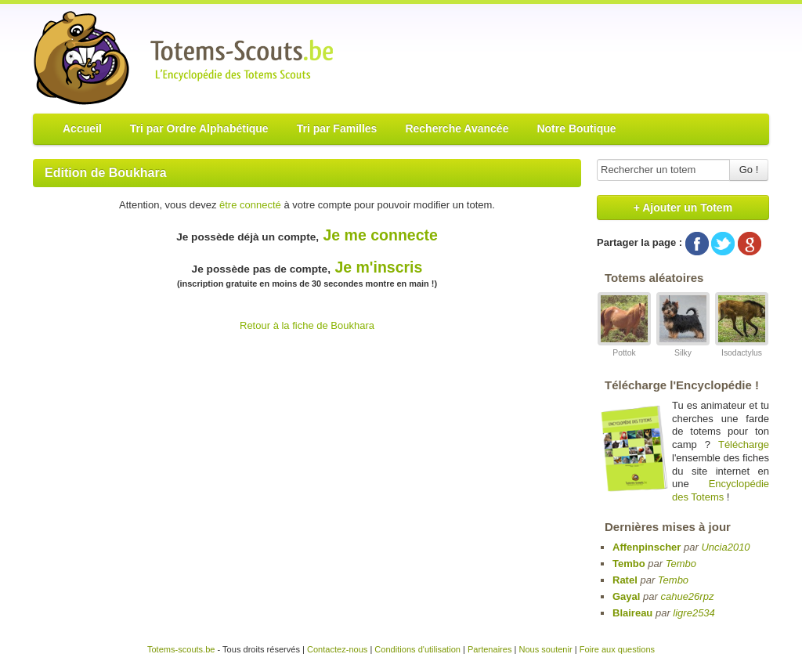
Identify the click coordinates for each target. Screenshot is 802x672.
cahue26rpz (687, 596)
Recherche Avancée (457, 128)
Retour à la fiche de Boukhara (307, 325)
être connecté (250, 205)
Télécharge (744, 444)
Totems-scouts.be (181, 649)
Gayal (626, 596)
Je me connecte (381, 235)
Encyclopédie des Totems (721, 490)
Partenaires (490, 649)
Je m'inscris (378, 267)
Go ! (749, 170)
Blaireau (632, 613)
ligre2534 (694, 613)
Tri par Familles (337, 128)
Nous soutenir (545, 649)
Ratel (625, 580)
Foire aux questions (617, 649)
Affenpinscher (647, 547)
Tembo (629, 564)
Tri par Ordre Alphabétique (199, 128)
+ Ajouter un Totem (683, 208)
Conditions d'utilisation (417, 649)
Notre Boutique (576, 128)
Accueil (82, 128)
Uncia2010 (725, 547)
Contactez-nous (337, 649)
